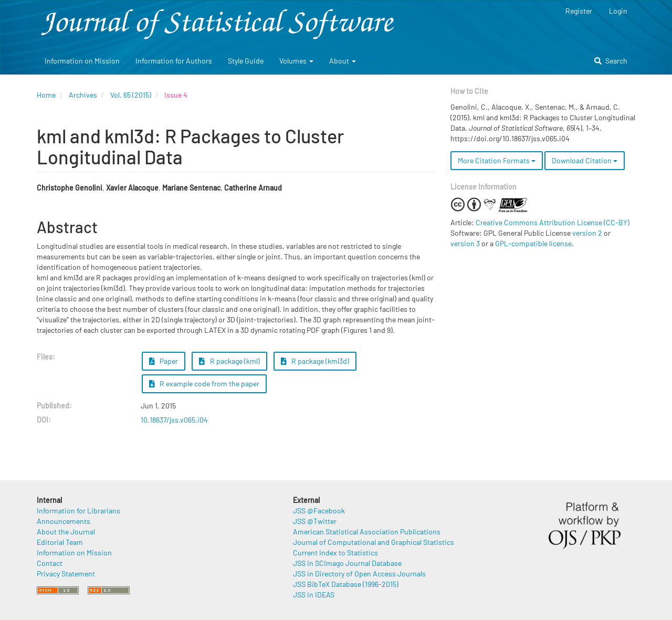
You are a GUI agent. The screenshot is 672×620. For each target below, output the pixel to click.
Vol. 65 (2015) (131, 95)
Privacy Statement (66, 574)
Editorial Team (60, 542)
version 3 (465, 243)
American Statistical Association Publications (367, 532)
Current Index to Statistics (335, 553)
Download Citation (585, 160)
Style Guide (246, 61)
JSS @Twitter (315, 521)
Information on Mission (82, 61)
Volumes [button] (296, 61)
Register (579, 11)
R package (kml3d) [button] (315, 361)
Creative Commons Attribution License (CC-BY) (553, 222)
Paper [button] (164, 361)
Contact (50, 563)
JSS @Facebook (319, 511)
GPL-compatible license (533, 243)
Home (46, 95)
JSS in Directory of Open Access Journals (359, 574)
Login (618, 11)
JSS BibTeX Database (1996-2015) (346, 584)
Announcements (64, 521)
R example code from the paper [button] (204, 383)
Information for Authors (174, 61)
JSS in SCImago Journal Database (347, 563)
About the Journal (66, 532)
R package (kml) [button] (229, 361)
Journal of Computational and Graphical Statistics (374, 542)
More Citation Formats (497, 160)
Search (611, 61)
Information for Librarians (78, 511)
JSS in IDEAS (314, 595)
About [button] (343, 61)
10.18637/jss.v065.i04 (174, 420)
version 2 (587, 233)
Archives (83, 95)
